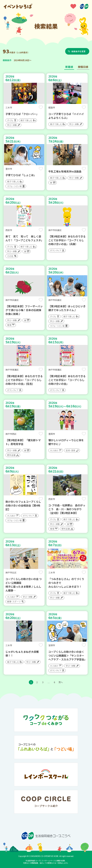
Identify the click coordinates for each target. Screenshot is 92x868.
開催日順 (83, 67)
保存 (41, 107)
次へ (61, 682)
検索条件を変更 (79, 51)
